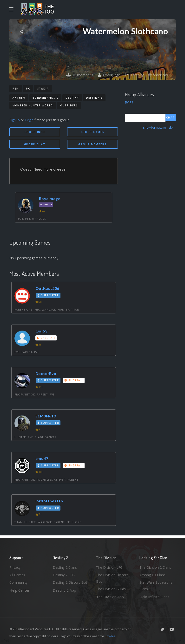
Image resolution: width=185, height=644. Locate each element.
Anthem (19, 98)
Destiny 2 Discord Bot (68, 585)
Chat (171, 118)
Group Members (92, 144)
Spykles (110, 636)
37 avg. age (107, 75)
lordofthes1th (50, 502)
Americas (158, 75)
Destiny (72, 98)
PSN (16, 89)
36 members (77, 75)
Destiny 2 (94, 98)
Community (19, 582)
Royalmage (50, 199)
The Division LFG (110, 566)
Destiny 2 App (64, 597)
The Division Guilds (112, 589)
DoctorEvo (47, 374)
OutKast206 (48, 289)
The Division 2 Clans (156, 566)
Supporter (49, 296)
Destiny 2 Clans (66, 566)
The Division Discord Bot (113, 578)
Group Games (93, 132)
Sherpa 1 (46, 338)
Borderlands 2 (45, 98)
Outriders (69, 105)
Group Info (35, 132)
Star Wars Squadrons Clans (157, 585)
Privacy (15, 566)
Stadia (43, 89)
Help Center (20, 590)
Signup (15, 120)
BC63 (129, 103)
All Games (18, 574)
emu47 (43, 459)
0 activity (133, 75)
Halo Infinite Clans (154, 597)
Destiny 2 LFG (64, 574)
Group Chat (35, 144)
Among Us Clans (153, 574)
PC (28, 89)
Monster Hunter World (33, 105)
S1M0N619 (47, 416)
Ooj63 (42, 331)
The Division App (110, 597)
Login (30, 120)
